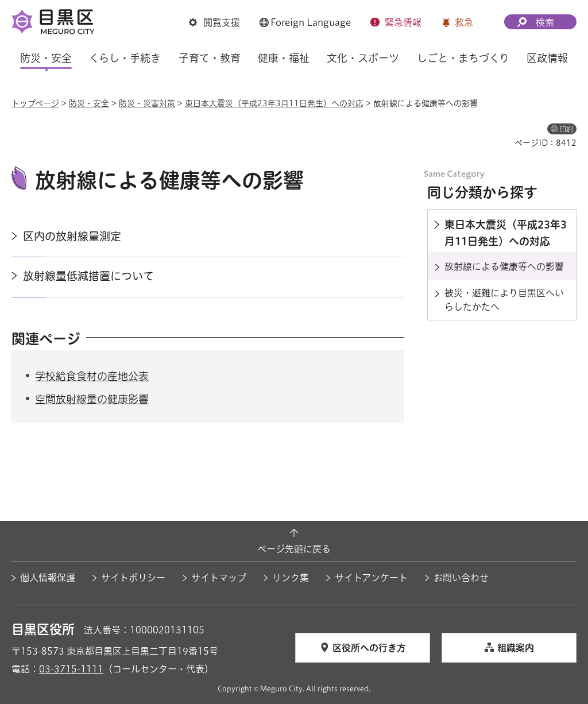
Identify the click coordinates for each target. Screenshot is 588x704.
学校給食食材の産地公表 (92, 376)
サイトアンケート (371, 578)
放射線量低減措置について (88, 276)
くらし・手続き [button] (125, 58)
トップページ (35, 103)
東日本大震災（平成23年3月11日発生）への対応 (274, 103)
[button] (214, 22)
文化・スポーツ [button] (363, 58)
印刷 (566, 129)
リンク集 (291, 578)
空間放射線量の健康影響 (92, 399)
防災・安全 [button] (46, 58)
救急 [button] (464, 22)
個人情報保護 (48, 578)
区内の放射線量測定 (72, 236)
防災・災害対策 (147, 103)
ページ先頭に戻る (294, 549)
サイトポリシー (133, 578)
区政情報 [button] (547, 58)
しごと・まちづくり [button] (463, 58)
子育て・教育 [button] (210, 58)
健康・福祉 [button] (284, 58)
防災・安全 (89, 103)
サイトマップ (219, 578)
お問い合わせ (461, 578)
